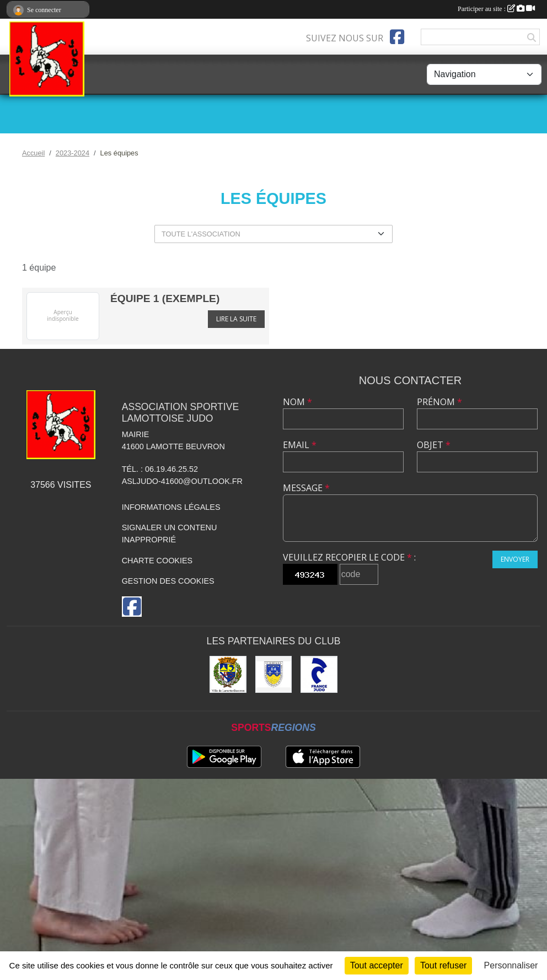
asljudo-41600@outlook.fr (182, 481)
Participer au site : (496, 9)
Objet (434, 445)
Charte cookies (157, 561)
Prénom (439, 402)
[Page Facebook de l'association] (397, 37)
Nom (297, 402)
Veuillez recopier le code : (349, 557)
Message (306, 488)
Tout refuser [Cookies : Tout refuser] (443, 965)
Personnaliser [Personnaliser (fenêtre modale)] (511, 965)
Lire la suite (236, 319)
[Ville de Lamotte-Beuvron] (228, 674)
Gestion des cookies (168, 581)
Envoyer (515, 559)
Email (300, 445)
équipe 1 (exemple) (165, 298)
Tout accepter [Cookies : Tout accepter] (377, 965)
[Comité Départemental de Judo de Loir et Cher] (274, 674)
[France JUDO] (319, 674)
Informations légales (171, 507)
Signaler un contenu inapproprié (170, 534)
